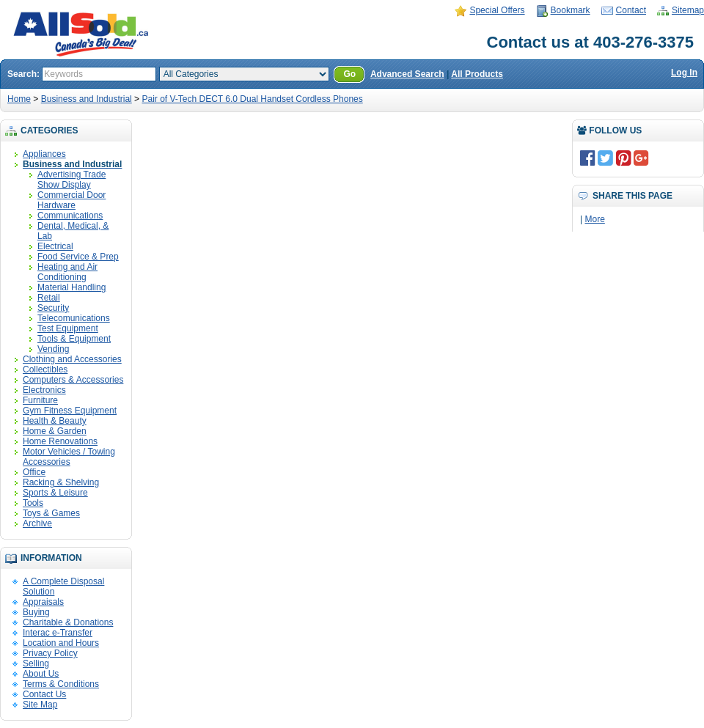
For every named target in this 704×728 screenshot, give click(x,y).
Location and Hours (61, 643)
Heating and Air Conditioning (67, 272)
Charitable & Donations (68, 622)
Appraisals (43, 602)
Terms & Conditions (61, 684)
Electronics (44, 390)
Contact (631, 10)
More (594, 219)
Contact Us (44, 694)
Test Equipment (68, 328)
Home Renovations (60, 441)
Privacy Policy (50, 653)
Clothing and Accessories (72, 359)
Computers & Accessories (73, 380)
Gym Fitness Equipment (70, 411)
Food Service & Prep (78, 257)
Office (34, 472)
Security (53, 308)
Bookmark (571, 10)
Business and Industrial (87, 99)
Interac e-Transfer (58, 633)
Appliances (44, 154)
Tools (33, 503)
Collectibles (45, 369)
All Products (477, 74)
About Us (41, 674)
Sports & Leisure (55, 493)
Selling (36, 663)
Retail (49, 298)
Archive (37, 523)
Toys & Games (51, 513)
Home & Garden (55, 431)
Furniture (40, 400)
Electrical (55, 246)
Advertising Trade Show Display (71, 180)
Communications (70, 216)
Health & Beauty (55, 421)
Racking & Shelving (61, 482)
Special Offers (497, 10)
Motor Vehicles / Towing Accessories (69, 457)
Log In (684, 73)
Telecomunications (74, 318)
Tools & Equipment (74, 339)
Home (19, 99)
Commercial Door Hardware (71, 200)
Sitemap (688, 10)
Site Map (40, 705)
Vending (53, 349)
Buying (36, 612)
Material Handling (71, 287)
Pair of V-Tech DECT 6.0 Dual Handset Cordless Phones (252, 99)
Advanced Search (407, 74)
